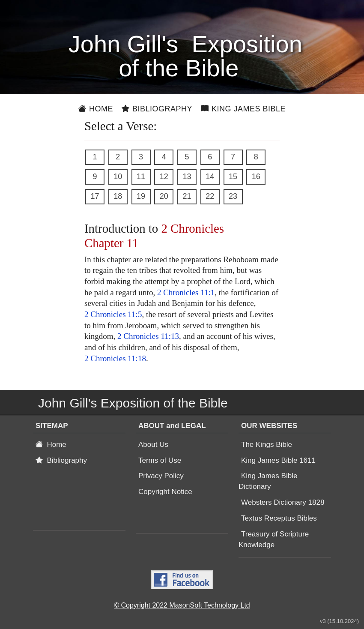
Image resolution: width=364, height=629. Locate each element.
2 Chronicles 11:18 (115, 358)
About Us (153, 445)
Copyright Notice (165, 492)
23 (233, 196)
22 (210, 196)
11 (141, 177)
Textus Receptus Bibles (279, 518)
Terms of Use (160, 460)
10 (118, 177)
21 (187, 196)
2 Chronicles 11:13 (148, 336)
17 (95, 196)
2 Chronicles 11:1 (186, 292)
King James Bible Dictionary (268, 481)
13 (187, 177)
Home (96, 109)
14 (210, 177)
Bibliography (157, 109)
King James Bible (243, 109)
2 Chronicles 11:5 (113, 314)
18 (118, 196)
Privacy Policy (161, 476)
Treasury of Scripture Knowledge (274, 539)
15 (233, 177)
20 (164, 196)
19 (141, 196)
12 (164, 177)
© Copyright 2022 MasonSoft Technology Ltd (182, 605)
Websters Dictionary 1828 (283, 502)
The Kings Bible (267, 445)
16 (256, 177)
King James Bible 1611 (278, 460)
